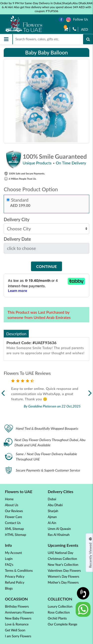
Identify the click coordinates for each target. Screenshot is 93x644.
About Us (12, 505)
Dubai (52, 499)
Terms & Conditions (19, 571)
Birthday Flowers (17, 606)
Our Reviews (14, 511)
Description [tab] (16, 334)
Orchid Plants (57, 618)
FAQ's (9, 565)
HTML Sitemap (15, 535)
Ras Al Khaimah (59, 535)
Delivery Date (17, 239)
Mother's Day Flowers (63, 582)
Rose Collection (59, 612)
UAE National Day (61, 553)
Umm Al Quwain (59, 529)
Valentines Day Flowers (64, 571)
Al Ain (52, 523)
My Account (13, 553)
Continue (46, 266)
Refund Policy (15, 582)
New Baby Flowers (18, 618)
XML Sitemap (14, 529)
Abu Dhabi (55, 505)
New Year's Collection (63, 565)
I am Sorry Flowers (18, 636)
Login (9, 559)
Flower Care (14, 517)
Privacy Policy (15, 576)
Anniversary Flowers (19, 612)
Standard (20, 200)
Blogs (9, 588)
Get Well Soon (15, 630)
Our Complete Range (63, 624)
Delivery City (17, 220)
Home (9, 499)
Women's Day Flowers (64, 576)
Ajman (52, 517)
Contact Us (13, 523)
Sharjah (53, 511)
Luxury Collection (60, 606)
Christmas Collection (62, 559)
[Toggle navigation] (6, 39)
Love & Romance (17, 624)
